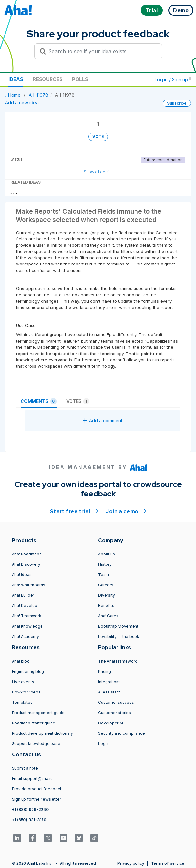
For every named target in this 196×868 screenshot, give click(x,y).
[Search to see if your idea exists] (101, 51)
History (105, 564)
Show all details (98, 172)
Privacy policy (131, 863)
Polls (80, 79)
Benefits (106, 606)
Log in (104, 744)
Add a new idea (22, 102)
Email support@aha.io (32, 778)
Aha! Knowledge (27, 626)
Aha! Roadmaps (27, 554)
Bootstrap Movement (118, 626)
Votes (78, 401)
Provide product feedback (37, 789)
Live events (23, 682)
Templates (22, 702)
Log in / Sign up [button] (173, 80)
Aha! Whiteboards (29, 585)
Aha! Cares (108, 616)
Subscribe (177, 103)
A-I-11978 (38, 95)
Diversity (107, 595)
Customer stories (115, 713)
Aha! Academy (25, 637)
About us (107, 554)
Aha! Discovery (26, 564)
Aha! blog (21, 661)
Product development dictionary (42, 733)
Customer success (116, 702)
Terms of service (168, 863)
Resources (48, 79)
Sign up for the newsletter (36, 799)
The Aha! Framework (118, 661)
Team (104, 575)
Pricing (105, 671)
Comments (39, 401)
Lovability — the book (119, 637)
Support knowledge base (36, 744)
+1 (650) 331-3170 (29, 820)
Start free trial (74, 511)
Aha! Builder (23, 595)
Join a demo (126, 511)
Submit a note (25, 768)
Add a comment (103, 420)
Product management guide (38, 713)
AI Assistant (109, 692)
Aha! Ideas (22, 575)
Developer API (112, 723)
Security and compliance (121, 733)
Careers (106, 585)
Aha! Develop (25, 606)
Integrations (109, 682)
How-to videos (26, 692)
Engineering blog (28, 671)
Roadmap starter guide (34, 723)
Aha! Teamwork (27, 616)
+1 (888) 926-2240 (30, 809)
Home (14, 95)
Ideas (16, 79)
